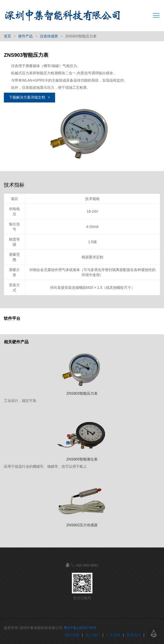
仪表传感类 (49, 36)
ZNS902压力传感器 (82, 525)
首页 (7, 36)
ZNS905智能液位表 (82, 459)
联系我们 (134, 635)
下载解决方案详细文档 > (29, 97)
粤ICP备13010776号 (80, 628)
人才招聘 (113, 635)
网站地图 (72, 635)
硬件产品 (25, 36)
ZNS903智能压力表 (82, 393)
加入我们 (93, 635)
